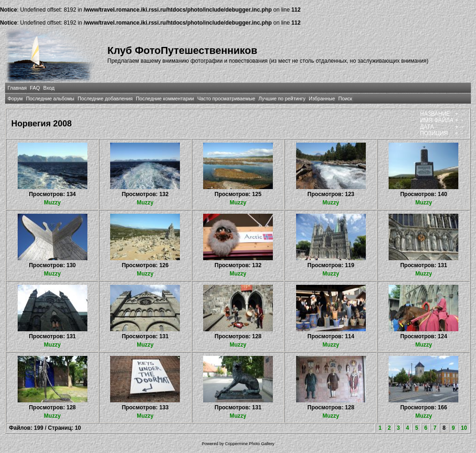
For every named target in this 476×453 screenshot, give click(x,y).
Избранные (322, 98)
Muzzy (53, 203)
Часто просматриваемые (226, 98)
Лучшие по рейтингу (282, 98)
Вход (49, 88)
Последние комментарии (165, 98)
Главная (17, 88)
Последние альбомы (50, 98)
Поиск (345, 98)
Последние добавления (105, 98)
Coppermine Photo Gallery (250, 444)
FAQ (35, 88)
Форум (15, 98)
